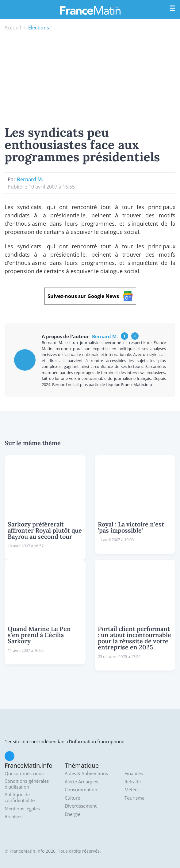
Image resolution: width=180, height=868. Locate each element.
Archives (13, 817)
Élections (39, 28)
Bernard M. (30, 179)
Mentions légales (22, 809)
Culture (72, 798)
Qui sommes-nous (24, 773)
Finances (134, 773)
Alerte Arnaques (81, 782)
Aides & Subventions (86, 773)
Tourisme (134, 798)
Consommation (81, 790)
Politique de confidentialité (20, 798)
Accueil (13, 28)
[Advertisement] (90, 77)
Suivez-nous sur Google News (90, 296)
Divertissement (81, 806)
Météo (131, 790)
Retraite (133, 782)
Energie (73, 814)
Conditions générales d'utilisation (27, 784)
